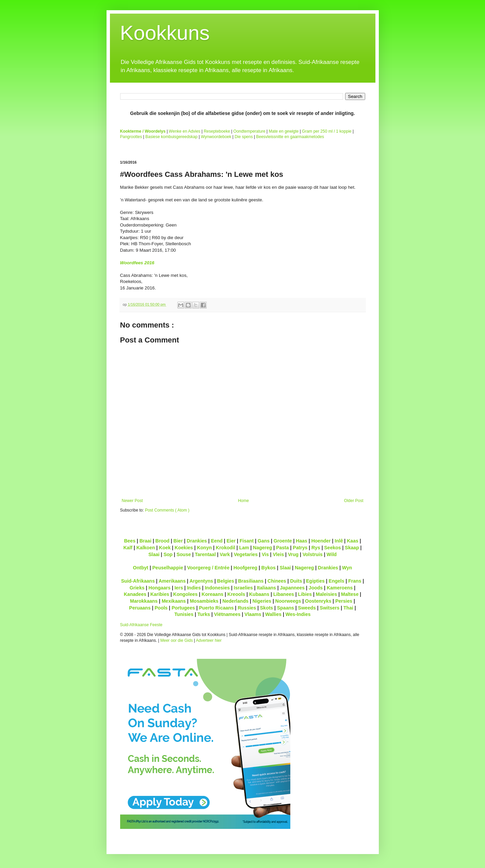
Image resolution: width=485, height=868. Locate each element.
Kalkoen (146, 548)
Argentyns (201, 581)
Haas (302, 541)
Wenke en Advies (185, 131)
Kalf (128, 548)
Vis (265, 554)
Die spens (244, 137)
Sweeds (307, 608)
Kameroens (340, 588)
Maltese (350, 594)
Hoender (321, 541)
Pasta (282, 548)
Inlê (339, 541)
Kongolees (185, 594)
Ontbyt (141, 568)
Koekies (184, 548)
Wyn (347, 568)
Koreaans (212, 594)
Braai (145, 541)
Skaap (352, 548)
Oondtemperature (249, 131)
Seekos (332, 548)
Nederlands (236, 601)
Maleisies (326, 594)
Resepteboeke (217, 131)
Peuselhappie (167, 568)
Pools (161, 608)
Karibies (160, 594)
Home (243, 501)
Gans (264, 541)
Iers (179, 588)
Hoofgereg (245, 568)
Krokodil (225, 548)
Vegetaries (246, 554)
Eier (231, 541)
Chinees (277, 581)
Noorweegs (288, 601)
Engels (337, 581)
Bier (178, 541)
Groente (283, 541)
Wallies (273, 614)
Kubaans (259, 594)
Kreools (236, 594)
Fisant (247, 541)
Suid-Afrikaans (138, 581)
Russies (247, 608)
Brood (163, 541)
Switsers (330, 608)
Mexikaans (174, 601)
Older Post (354, 501)
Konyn (205, 548)
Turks (204, 614)
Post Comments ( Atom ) (167, 510)
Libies (305, 594)
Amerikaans (172, 581)
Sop (168, 554)
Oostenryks (318, 601)
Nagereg (262, 548)
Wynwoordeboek (216, 137)
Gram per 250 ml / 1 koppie (327, 131)
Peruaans (140, 608)
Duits (296, 581)
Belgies (226, 581)
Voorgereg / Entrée (208, 568)
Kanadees (135, 594)
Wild (332, 554)
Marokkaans (144, 601)
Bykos (269, 568)
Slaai (154, 554)
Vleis (278, 554)
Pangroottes (131, 137)
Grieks (137, 588)
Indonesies (217, 588)
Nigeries (262, 601)
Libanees (284, 594)
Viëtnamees (227, 614)
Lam (244, 548)
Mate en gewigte (284, 131)
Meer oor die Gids (176, 640)
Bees (130, 541)
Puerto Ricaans (216, 608)
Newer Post (132, 501)
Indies (194, 588)
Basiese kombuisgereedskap (171, 137)
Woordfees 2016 (137, 263)
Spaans (286, 608)
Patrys (300, 548)
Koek (165, 548)
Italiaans (266, 588)
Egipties (315, 581)
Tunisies (184, 614)
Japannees (293, 588)
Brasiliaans (251, 581)
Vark (225, 554)
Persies (344, 601)
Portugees (183, 608)
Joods (316, 588)
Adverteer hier (209, 640)
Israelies (243, 588)
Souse (184, 554)
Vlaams (253, 614)
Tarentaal (205, 554)
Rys (316, 548)
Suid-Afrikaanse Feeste (141, 625)
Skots (266, 608)
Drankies (197, 541)
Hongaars (159, 588)
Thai (348, 608)
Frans (355, 581)
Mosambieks (204, 601)
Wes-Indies (298, 614)
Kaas (353, 541)
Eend (217, 541)
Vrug (293, 554)
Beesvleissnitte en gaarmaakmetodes (290, 137)
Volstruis (313, 554)
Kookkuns (165, 33)
